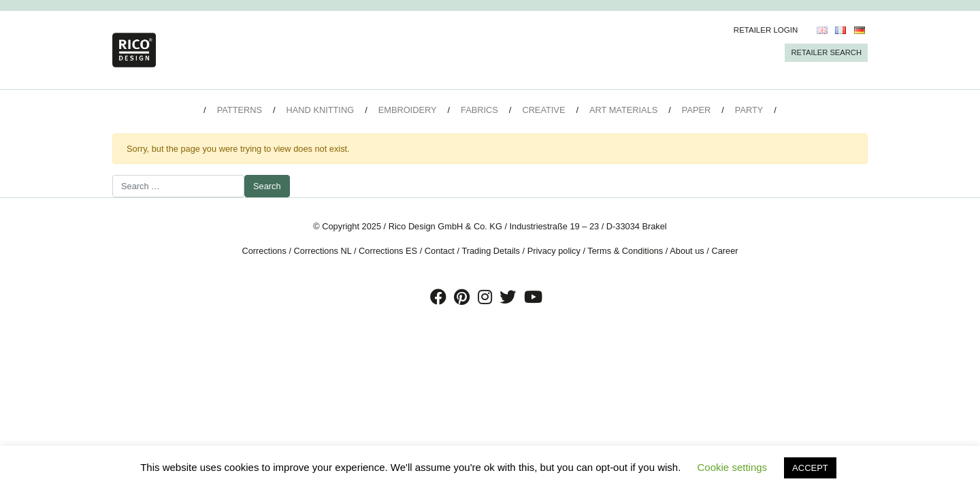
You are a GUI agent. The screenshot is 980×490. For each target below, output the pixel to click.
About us (687, 251)
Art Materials (623, 110)
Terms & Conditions (625, 251)
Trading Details (491, 251)
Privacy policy (554, 251)
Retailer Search (826, 52)
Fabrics (479, 110)
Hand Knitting (321, 110)
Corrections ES (388, 251)
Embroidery (408, 110)
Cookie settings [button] (733, 467)
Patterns (240, 110)
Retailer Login (766, 30)
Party (749, 110)
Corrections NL (323, 251)
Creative (543, 110)
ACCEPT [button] (810, 468)
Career (724, 251)
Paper (696, 110)
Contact (440, 251)
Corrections (264, 251)
